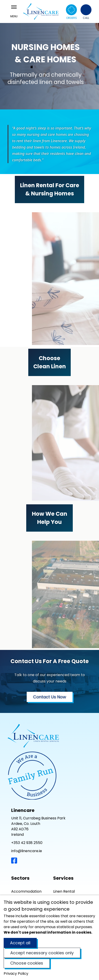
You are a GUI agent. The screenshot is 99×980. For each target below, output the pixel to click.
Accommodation (26, 891)
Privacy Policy (16, 974)
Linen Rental (64, 891)
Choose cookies (27, 963)
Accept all (20, 943)
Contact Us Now (50, 697)
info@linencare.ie (27, 851)
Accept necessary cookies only (42, 953)
